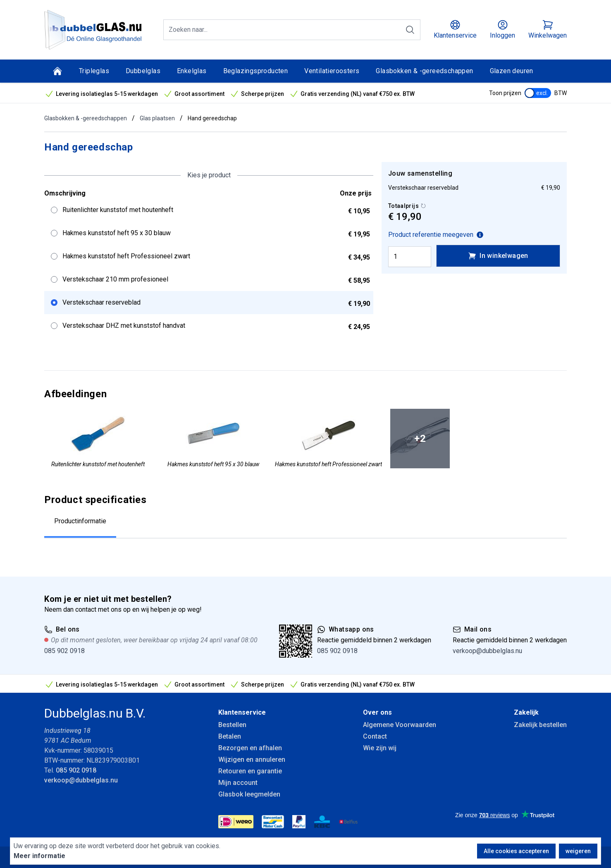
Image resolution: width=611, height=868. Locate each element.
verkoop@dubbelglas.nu (487, 651)
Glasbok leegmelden (249, 794)
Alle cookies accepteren (516, 851)
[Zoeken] (410, 30)
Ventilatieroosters (332, 71)
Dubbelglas (143, 71)
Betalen (230, 736)
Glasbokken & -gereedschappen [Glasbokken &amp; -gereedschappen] (424, 71)
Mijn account (238, 783)
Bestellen (232, 725)
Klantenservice (242, 712)
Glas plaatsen (157, 118)
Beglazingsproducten (256, 71)
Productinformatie (80, 521)
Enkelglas (192, 71)
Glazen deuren (512, 71)
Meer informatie (39, 856)
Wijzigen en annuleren (252, 759)
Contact (375, 736)
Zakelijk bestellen (540, 725)
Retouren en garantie (250, 771)
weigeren (578, 851)
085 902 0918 (64, 651)
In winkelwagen (498, 256)
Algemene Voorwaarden (400, 725)
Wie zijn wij (380, 748)
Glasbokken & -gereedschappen (86, 118)
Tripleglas (94, 71)
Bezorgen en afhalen (250, 748)
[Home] (57, 71)
